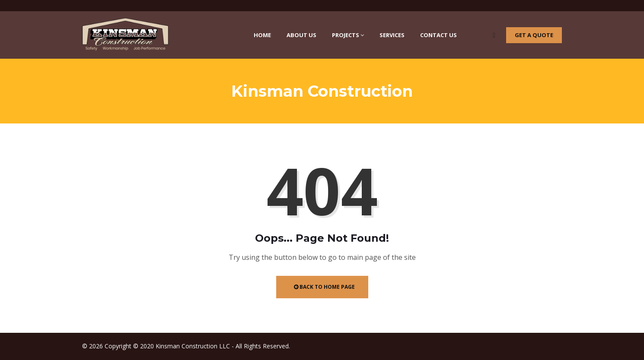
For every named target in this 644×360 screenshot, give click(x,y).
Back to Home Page (324, 287)
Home (262, 35)
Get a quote (534, 35)
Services (392, 35)
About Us (301, 35)
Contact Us (438, 35)
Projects (348, 35)
